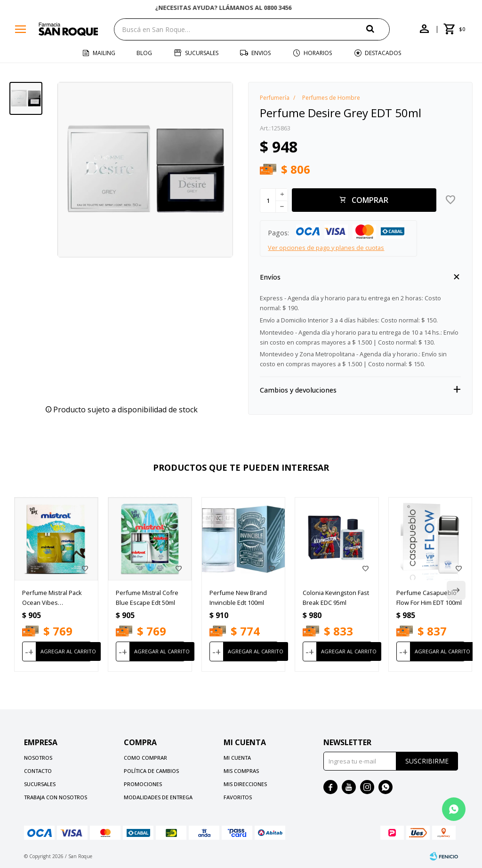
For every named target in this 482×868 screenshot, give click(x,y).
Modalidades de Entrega (158, 797)
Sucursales (202, 53)
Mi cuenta (237, 758)
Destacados (383, 53)
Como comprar (145, 758)
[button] (378, 29)
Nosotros (38, 758)
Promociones (143, 784)
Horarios (318, 53)
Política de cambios (151, 771)
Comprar (370, 200)
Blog (144, 53)
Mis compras (241, 771)
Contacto (38, 771)
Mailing (104, 53)
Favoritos (238, 797)
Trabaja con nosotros (56, 797)
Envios (261, 53)
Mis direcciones (245, 784)
